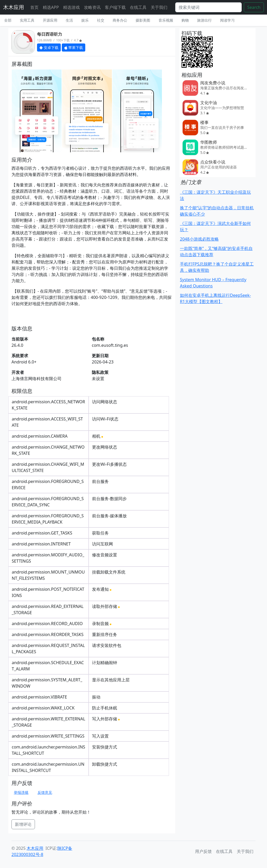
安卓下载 (49, 48)
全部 (8, 20)
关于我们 (159, 7)
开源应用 (50, 20)
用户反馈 (203, 851)
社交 (101, 20)
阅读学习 (227, 20)
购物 (185, 20)
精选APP (51, 7)
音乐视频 (166, 20)
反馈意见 (45, 792)
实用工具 (27, 20)
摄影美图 (143, 20)
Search (254, 7)
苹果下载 (74, 48)
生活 (69, 20)
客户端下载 (115, 7)
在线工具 (138, 7)
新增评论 (23, 824)
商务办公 (120, 20)
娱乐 (85, 20)
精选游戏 (71, 7)
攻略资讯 (92, 7)
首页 (34, 7)
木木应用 (14, 7)
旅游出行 (204, 20)
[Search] (208, 7)
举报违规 (21, 792)
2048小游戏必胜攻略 (199, 239)
